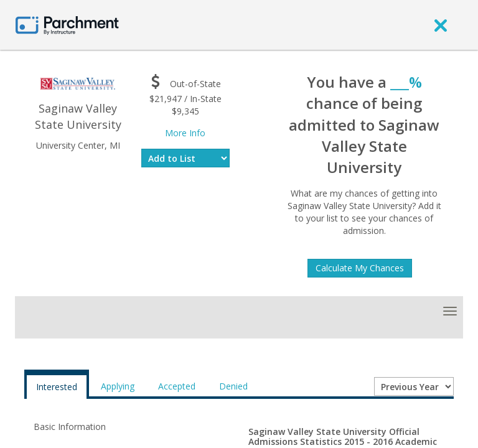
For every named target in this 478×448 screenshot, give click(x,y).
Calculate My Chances (360, 268)
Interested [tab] (57, 387)
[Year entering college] (414, 386)
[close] (441, 25)
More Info (185, 133)
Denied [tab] (233, 386)
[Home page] (67, 25)
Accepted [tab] (177, 386)
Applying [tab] (118, 386)
